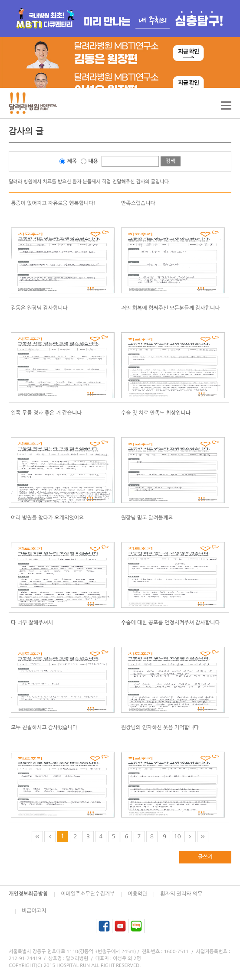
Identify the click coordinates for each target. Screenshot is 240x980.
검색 (171, 161)
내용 (94, 161)
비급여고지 (34, 911)
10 (178, 836)
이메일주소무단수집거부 (88, 894)
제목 (72, 161)
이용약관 (137, 894)
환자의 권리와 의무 (181, 894)
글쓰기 (205, 857)
